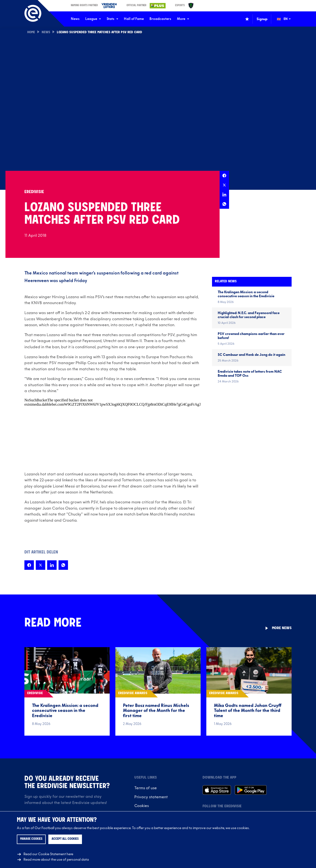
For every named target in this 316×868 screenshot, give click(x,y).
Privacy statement (151, 797)
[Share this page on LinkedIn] (224, 195)
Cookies (142, 806)
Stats (112, 19)
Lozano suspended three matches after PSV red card (99, 32)
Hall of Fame (134, 19)
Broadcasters (160, 19)
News (75, 19)
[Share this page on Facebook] (224, 176)
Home (31, 32)
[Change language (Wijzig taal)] (287, 19)
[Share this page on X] (224, 185)
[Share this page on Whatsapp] (224, 204)
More (183, 19)
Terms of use (146, 788)
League (93, 19)
